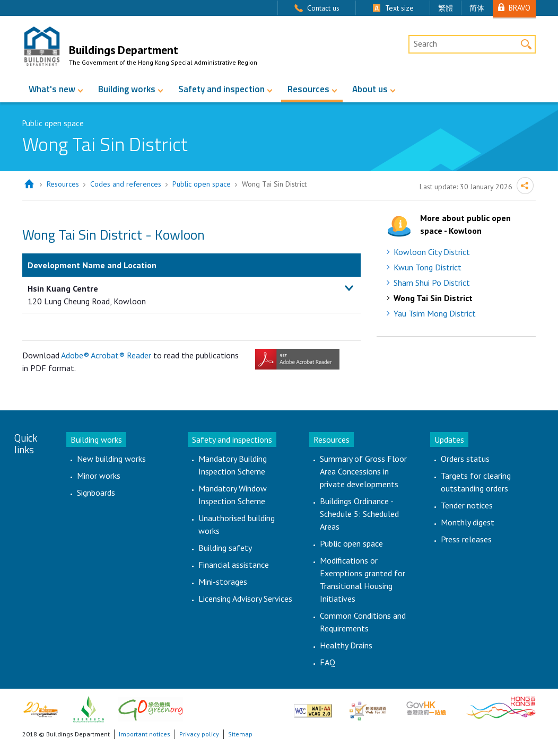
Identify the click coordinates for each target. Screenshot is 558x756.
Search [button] (526, 44)
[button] (349, 288)
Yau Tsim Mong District (435, 313)
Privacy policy (199, 734)
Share (525, 186)
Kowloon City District (432, 252)
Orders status (465, 459)
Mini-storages (223, 582)
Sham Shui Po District (432, 283)
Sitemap (240, 734)
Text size (399, 8)
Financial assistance (234, 565)
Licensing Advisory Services (245, 599)
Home (29, 184)
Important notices (145, 734)
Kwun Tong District (428, 267)
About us (370, 89)
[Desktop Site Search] (472, 45)
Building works (127, 89)
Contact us (323, 8)
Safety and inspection (221, 89)
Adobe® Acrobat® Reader (106, 355)
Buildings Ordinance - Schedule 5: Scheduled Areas (359, 514)
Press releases (466, 539)
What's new (52, 89)
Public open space (202, 184)
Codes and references (126, 184)
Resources (308, 89)
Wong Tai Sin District (433, 298)
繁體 (446, 8)
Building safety (225, 548)
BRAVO (520, 8)
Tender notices (467, 505)
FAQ (328, 662)
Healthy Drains (346, 645)
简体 (477, 8)
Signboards (96, 493)
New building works (111, 459)
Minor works (99, 476)
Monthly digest (468, 522)
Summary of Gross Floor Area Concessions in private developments (363, 471)
